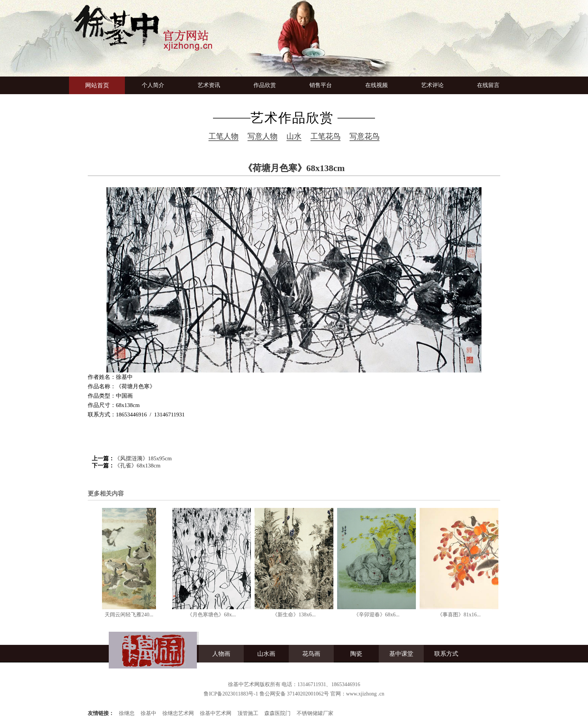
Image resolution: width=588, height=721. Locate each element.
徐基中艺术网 (216, 713)
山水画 (266, 654)
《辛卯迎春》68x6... (377, 615)
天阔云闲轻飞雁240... (129, 615)
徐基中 (148, 713)
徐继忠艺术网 (178, 713)
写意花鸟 (364, 136)
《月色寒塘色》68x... (211, 615)
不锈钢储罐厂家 (315, 713)
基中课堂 (401, 654)
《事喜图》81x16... (459, 615)
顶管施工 (248, 713)
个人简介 (153, 85)
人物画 (221, 654)
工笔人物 (223, 136)
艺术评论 (432, 85)
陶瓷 (356, 654)
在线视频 (376, 85)
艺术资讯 (209, 85)
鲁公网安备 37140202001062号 (294, 694)
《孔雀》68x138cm (137, 466)
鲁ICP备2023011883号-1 (231, 694)
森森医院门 (277, 713)
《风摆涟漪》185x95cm (143, 458)
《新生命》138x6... (294, 615)
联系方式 (446, 654)
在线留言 (488, 85)
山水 (294, 136)
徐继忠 (127, 713)
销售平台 (321, 85)
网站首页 (97, 85)
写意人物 (262, 136)
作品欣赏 (265, 85)
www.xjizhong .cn (365, 694)
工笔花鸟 (325, 136)
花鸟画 (311, 654)
